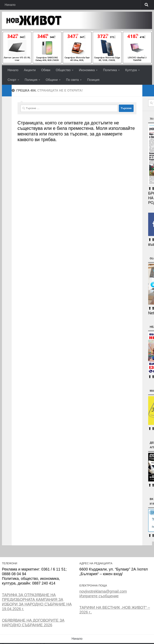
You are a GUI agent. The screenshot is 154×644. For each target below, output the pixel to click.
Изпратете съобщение (99, 596)
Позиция (93, 80)
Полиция (31, 80)
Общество (63, 70)
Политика (110, 70)
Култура (131, 70)
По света (73, 80)
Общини (52, 80)
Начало (10, 5)
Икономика (87, 70)
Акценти (30, 70)
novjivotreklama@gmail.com (103, 591)
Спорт (12, 80)
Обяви (46, 70)
